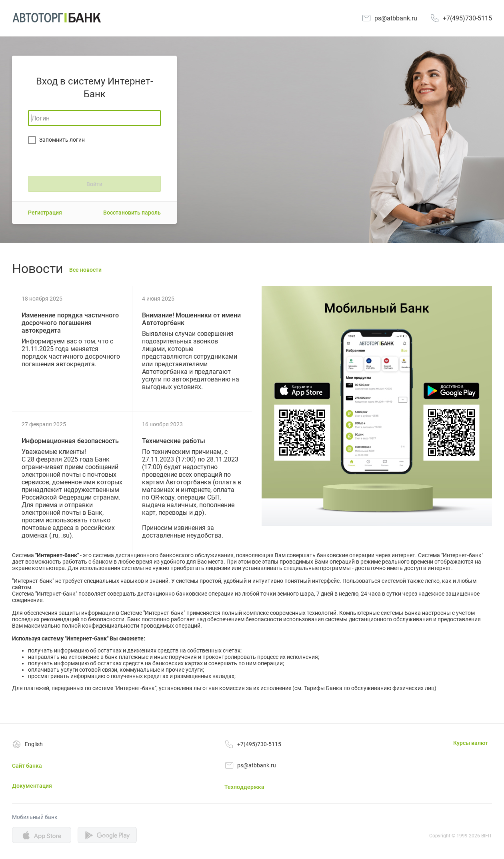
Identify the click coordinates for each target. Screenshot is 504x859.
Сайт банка (27, 766)
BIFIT (487, 836)
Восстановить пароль (132, 213)
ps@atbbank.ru (396, 18)
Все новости (85, 270)
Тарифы (314, 688)
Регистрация (45, 213)
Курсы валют (471, 743)
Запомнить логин (62, 140)
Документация (32, 786)
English (34, 744)
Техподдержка (244, 787)
